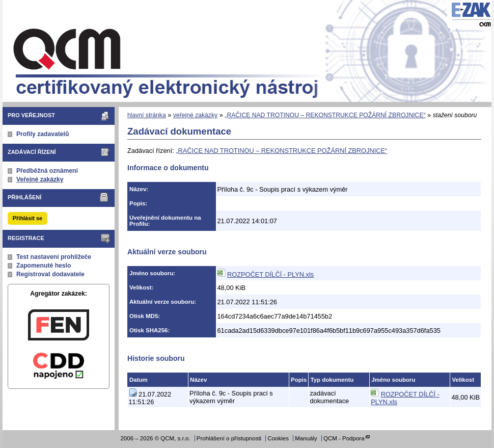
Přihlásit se (28, 218)
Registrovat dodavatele (50, 274)
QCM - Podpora (344, 438)
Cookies (278, 438)
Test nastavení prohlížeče (54, 257)
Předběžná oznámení (47, 171)
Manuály (306, 438)
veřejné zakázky (195, 115)
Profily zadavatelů (43, 134)
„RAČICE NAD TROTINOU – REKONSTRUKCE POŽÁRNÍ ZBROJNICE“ (325, 115)
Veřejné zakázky (40, 179)
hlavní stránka (147, 115)
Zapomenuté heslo (44, 266)
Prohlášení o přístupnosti (229, 438)
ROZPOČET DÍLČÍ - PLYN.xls (270, 274)
